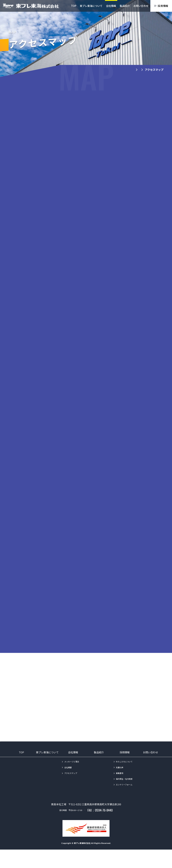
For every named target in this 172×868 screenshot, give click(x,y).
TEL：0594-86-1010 (85, 828)
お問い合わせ (150, 765)
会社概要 (68, 780)
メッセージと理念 (72, 774)
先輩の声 (120, 780)
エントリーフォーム (124, 797)
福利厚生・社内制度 (124, 791)
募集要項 (120, 786)
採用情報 (125, 765)
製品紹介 (99, 765)
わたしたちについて (124, 774)
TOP (21, 765)
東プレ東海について (47, 765)
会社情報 (73, 765)
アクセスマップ (71, 786)
